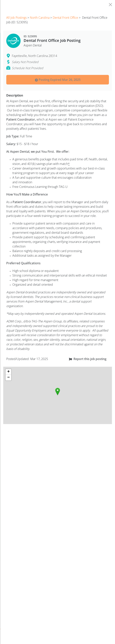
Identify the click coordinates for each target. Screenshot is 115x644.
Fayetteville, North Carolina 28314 (34, 56)
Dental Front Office (65, 18)
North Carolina (40, 18)
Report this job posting (88, 359)
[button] (58, 392)
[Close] (110, 5)
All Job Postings (16, 18)
